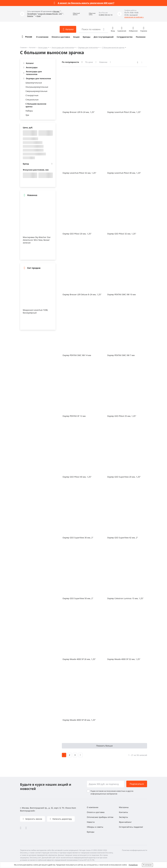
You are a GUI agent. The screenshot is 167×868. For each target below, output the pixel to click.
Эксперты (123, 817)
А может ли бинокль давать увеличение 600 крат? (86, 3)
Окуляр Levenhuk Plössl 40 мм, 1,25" (124, 173)
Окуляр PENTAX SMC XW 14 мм (77, 355)
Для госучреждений (104, 37)
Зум (27, 115)
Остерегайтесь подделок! (131, 827)
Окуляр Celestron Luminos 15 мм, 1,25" (125, 598)
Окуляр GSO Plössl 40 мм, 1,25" (77, 477)
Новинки (103, 62)
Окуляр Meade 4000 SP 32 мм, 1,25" (124, 659)
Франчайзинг (125, 822)
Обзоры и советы (95, 827)
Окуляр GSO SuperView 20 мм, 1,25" (124, 477)
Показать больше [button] (104, 746)
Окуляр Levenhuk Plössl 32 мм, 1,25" (79, 173)
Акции (76, 37)
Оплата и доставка (61, 37)
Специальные (32, 100)
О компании (42, 37)
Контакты (123, 812)
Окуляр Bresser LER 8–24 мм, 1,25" (79, 112)
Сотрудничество (125, 37)
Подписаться (137, 784)
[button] (74, 14)
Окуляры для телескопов (88, 47)
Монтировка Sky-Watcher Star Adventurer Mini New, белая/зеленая (37, 240)
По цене (89, 62)
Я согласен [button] (147, 865)
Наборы (29, 111)
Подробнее (133, 865)
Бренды (87, 37)
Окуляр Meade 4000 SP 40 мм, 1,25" (79, 720)
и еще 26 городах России (48, 14)
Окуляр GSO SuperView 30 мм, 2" (78, 538)
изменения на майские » (134, 17)
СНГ (60, 14)
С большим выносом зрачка (113, 47)
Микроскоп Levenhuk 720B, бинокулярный (35, 311)
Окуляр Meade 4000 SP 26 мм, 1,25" (79, 659)
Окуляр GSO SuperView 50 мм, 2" (78, 598)
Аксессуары (43, 47)
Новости (91, 822)
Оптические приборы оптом (100, 817)
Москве (56, 11)
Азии (39, 16)
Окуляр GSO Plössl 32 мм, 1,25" (122, 234)
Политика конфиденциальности (135, 850)
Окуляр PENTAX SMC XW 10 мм (121, 294)
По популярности (70, 62)
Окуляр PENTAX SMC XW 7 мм (121, 355)
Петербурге (32, 14)
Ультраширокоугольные (37, 87)
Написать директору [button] (62, 819)
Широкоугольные (34, 83)
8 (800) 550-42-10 (106, 15)
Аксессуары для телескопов (63, 47)
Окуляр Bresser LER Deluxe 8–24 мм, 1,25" (82, 294)
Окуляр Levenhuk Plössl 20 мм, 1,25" (124, 112)
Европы (30, 16)
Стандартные (32, 95)
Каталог (32, 47)
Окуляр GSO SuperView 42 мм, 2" (123, 538)
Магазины (124, 807)
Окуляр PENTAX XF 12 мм (74, 416)
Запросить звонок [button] (33, 819)
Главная (23, 47)
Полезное (141, 37)
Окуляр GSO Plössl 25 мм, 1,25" (122, 416)
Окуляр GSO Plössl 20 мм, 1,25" (77, 234)
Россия (29, 37)
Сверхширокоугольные (36, 91)
